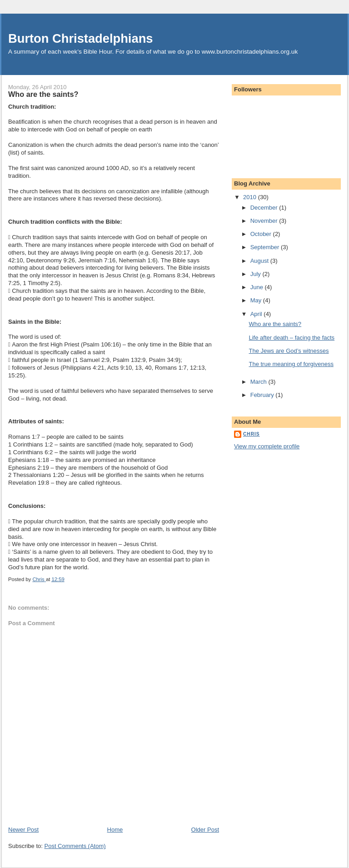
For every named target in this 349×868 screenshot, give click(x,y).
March (259, 382)
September (266, 247)
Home (115, 830)
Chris (252, 434)
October (262, 234)
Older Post (205, 830)
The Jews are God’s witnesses (289, 351)
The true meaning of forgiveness (291, 364)
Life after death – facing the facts (292, 338)
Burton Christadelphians (81, 38)
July (257, 274)
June (258, 287)
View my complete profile (267, 446)
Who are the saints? (275, 324)
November (265, 221)
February (263, 395)
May (257, 300)
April (257, 314)
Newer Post (23, 830)
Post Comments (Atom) (75, 846)
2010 (251, 197)
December (265, 208)
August (260, 261)
